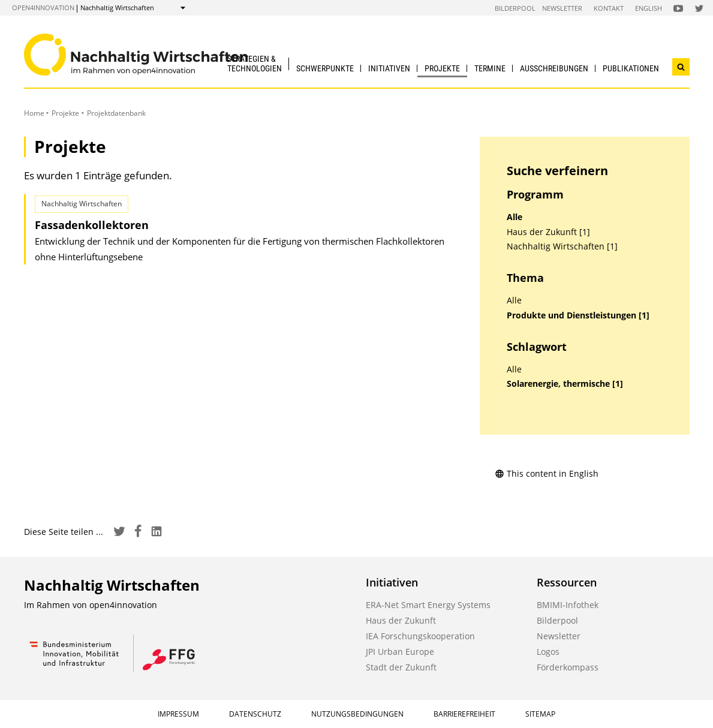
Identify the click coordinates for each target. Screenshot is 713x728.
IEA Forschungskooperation (420, 636)
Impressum (178, 714)
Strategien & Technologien (255, 63)
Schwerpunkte (325, 68)
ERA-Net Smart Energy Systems (428, 605)
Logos (548, 652)
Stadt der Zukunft (401, 667)
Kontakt (609, 8)
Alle (515, 217)
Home (34, 113)
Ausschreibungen (554, 68)
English (649, 8)
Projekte (442, 68)
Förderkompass (568, 667)
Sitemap (540, 714)
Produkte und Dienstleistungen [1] (578, 315)
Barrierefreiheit (464, 714)
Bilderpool (515, 8)
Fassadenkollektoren (92, 225)
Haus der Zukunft (401, 620)
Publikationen (631, 68)
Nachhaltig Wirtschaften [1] (562, 246)
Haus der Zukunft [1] (548, 232)
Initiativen (389, 68)
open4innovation (43, 7)
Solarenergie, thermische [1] (565, 384)
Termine (490, 68)
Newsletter (562, 8)
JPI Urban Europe (400, 652)
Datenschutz (255, 714)
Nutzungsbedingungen (357, 714)
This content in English (547, 473)
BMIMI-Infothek (568, 605)
